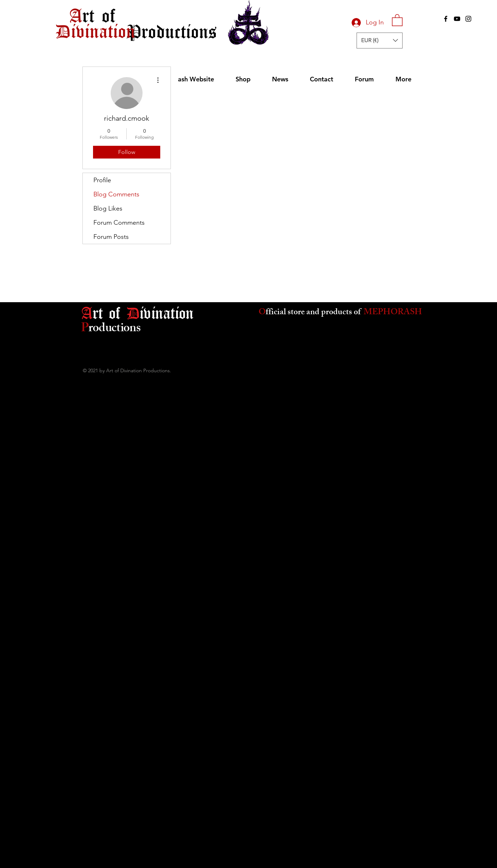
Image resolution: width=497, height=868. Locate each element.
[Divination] (95, 31)
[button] (397, 20)
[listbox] (380, 41)
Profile (102, 180)
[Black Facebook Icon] (446, 19)
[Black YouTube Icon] (457, 19)
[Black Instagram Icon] (468, 19)
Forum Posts (111, 237)
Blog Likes (108, 208)
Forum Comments (119, 223)
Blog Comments (116, 194)
